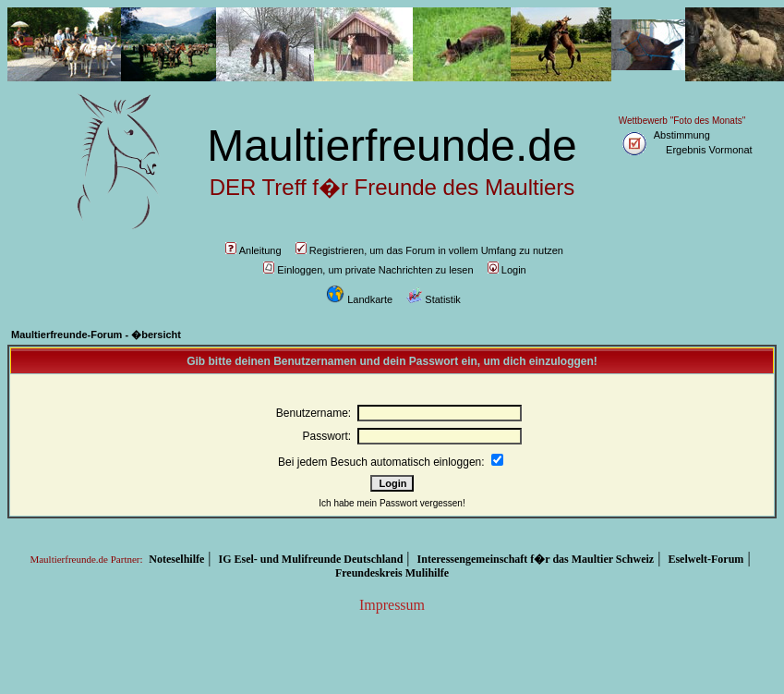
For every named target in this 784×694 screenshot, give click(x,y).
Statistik (434, 299)
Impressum (392, 605)
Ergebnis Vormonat (709, 150)
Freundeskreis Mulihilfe (392, 573)
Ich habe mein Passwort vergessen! (392, 503)
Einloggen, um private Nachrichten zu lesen (368, 270)
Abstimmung (682, 135)
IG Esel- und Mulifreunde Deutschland (311, 559)
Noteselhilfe (176, 559)
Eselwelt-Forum (706, 559)
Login (507, 270)
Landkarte (359, 299)
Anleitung (253, 250)
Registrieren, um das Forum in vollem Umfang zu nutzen (429, 250)
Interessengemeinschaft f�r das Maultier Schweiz (536, 559)
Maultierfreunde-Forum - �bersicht (96, 335)
